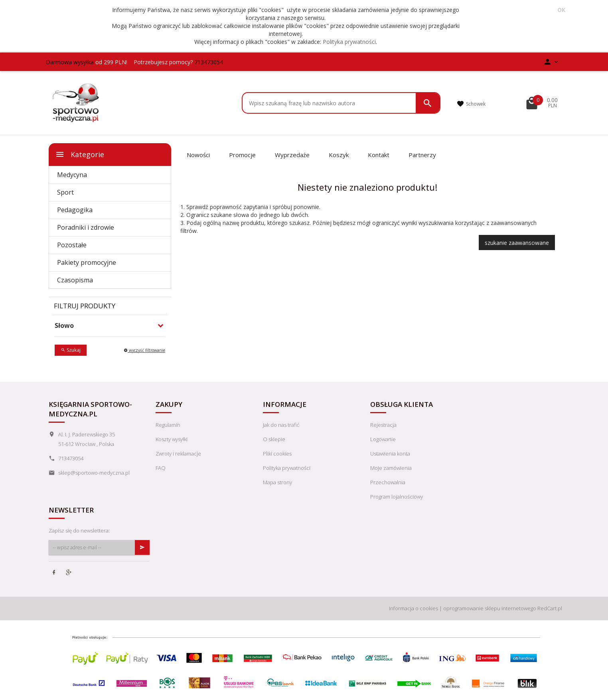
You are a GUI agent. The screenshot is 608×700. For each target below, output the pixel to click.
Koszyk (339, 155)
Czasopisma (75, 280)
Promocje (242, 155)
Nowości (198, 155)
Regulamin (168, 425)
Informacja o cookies (414, 608)
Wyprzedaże (292, 155)
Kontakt (379, 155)
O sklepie (274, 439)
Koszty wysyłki (172, 439)
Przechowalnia (388, 482)
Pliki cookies (277, 454)
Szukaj (71, 350)
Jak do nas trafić (281, 425)
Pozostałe (72, 245)
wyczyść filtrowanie (144, 350)
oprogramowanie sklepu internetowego (490, 608)
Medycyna (72, 175)
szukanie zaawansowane (517, 243)
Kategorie (80, 154)
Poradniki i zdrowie (86, 227)
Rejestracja (383, 425)
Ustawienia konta (390, 454)
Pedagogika (75, 210)
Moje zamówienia (391, 468)
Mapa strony (277, 482)
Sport (65, 192)
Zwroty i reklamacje (178, 454)
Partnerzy (422, 155)
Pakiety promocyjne (87, 262)
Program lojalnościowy (397, 497)
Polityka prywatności (349, 42)
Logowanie (383, 439)
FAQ (161, 468)
